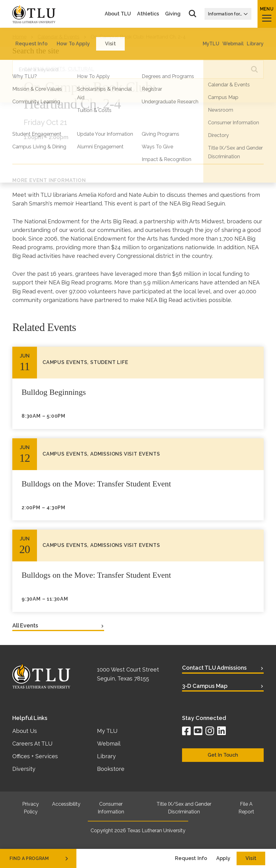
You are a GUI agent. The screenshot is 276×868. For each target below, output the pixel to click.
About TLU (118, 14)
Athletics (148, 14)
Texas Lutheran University (156, 831)
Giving (173, 14)
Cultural (81, 69)
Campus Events (45, 69)
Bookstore (111, 769)
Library (106, 756)
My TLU (107, 731)
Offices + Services (35, 756)
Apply (223, 858)
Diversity (24, 769)
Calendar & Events (59, 37)
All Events (25, 625)
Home (19, 37)
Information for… (228, 14)
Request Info (191, 858)
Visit (251, 858)
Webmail (109, 744)
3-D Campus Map (205, 686)
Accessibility (66, 804)
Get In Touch (223, 755)
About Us (25, 731)
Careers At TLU (32, 744)
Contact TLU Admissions (214, 668)
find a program (39, 858)
